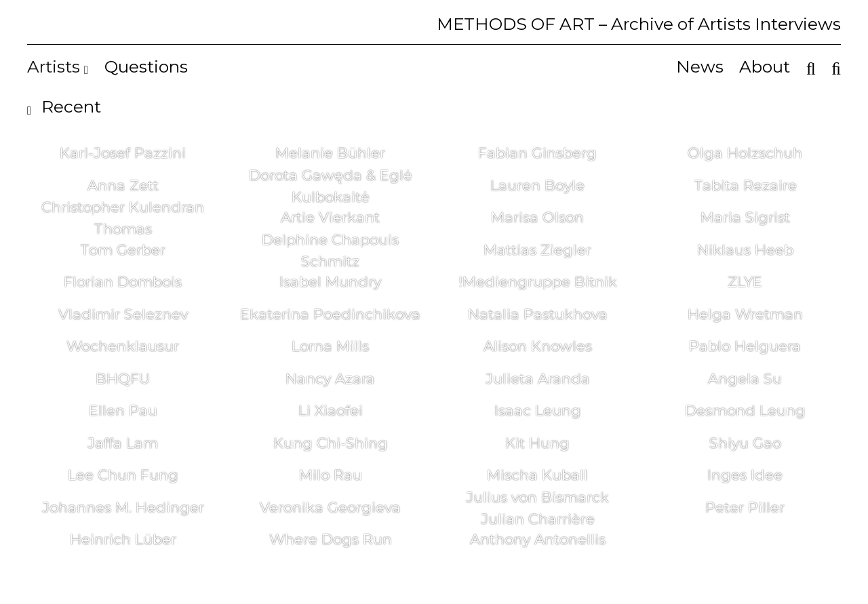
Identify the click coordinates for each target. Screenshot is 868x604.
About (765, 66)
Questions (146, 66)
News (700, 66)
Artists (58, 66)
